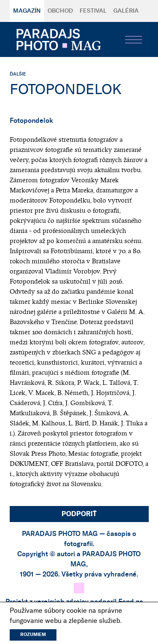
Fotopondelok (31, 121)
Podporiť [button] (79, 514)
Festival (93, 11)
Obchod (60, 11)
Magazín (27, 11)
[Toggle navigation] (134, 40)
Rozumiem (33, 635)
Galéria (126, 11)
